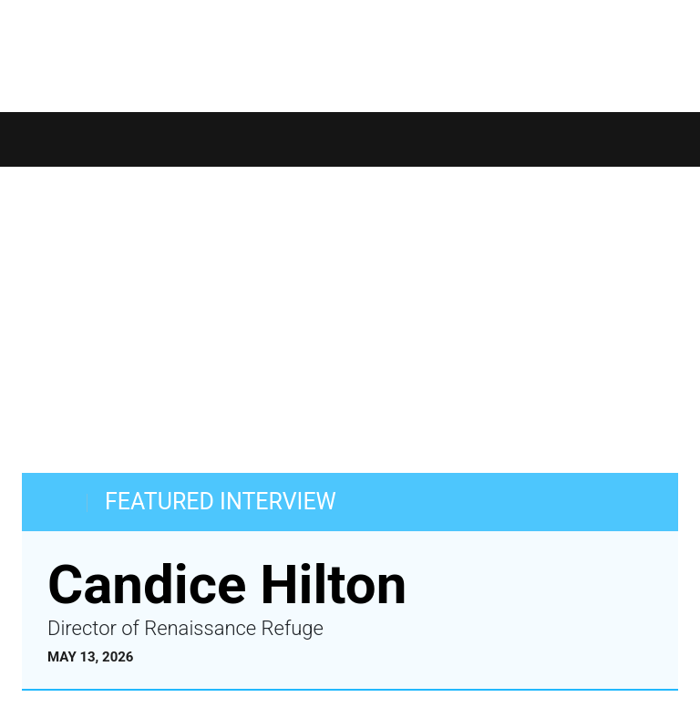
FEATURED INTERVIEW (221, 502)
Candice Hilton (227, 584)
